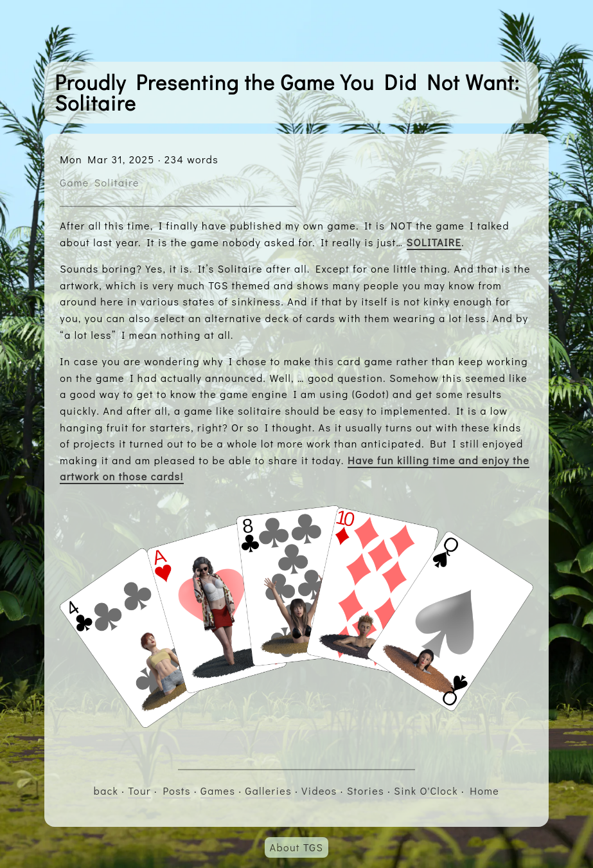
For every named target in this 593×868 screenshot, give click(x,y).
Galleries (269, 791)
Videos (319, 791)
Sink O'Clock (426, 791)
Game (74, 182)
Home (484, 791)
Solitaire (117, 182)
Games (218, 791)
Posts (176, 791)
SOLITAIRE (434, 242)
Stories (366, 791)
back (106, 791)
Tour (139, 791)
